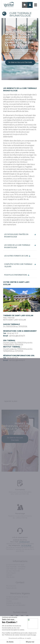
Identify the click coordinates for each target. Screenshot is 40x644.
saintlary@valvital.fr (17, 336)
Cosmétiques (11, 573)
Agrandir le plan (11, 401)
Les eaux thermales (13, 571)
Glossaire (9, 575)
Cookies (9, 601)
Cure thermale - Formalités (16, 567)
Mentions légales (12, 599)
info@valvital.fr (25, 542)
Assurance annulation (14, 603)
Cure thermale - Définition (15, 569)
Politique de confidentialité (16, 605)
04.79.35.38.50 (26, 545)
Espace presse (11, 588)
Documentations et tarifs (15, 565)
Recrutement (11, 586)
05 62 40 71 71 (13, 333)
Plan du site (10, 577)
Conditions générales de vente (17, 597)
